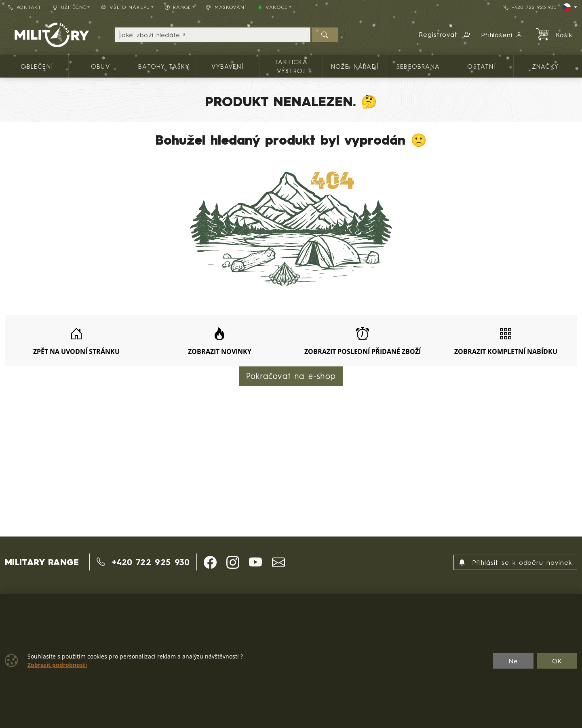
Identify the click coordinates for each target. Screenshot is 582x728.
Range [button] (178, 7)
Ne (513, 661)
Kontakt (25, 7)
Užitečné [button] (70, 7)
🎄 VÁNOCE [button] (272, 7)
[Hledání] (213, 35)
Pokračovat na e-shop (291, 376)
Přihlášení (502, 35)
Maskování (226, 7)
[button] (445, 35)
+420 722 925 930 (530, 7)
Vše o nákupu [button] (125, 7)
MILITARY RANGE (42, 562)
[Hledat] (325, 35)
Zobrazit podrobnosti (57, 665)
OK (557, 661)
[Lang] (570, 7)
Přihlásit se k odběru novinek (515, 562)
